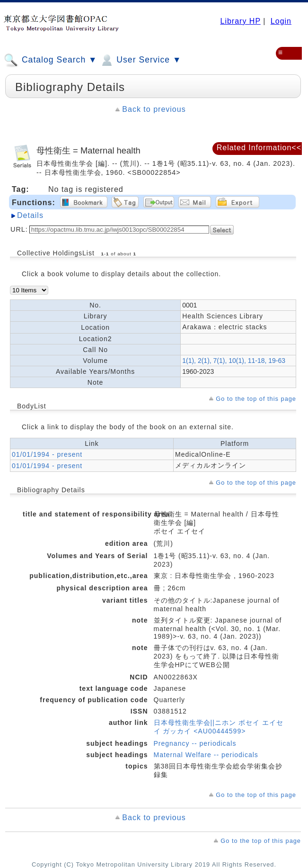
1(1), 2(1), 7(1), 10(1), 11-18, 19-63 (234, 361)
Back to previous (154, 109)
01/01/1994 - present (47, 454)
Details (30, 215)
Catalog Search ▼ (50, 60)
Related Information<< (259, 148)
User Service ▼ (140, 60)
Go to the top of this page (256, 399)
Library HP (240, 21)
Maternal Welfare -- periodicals (206, 755)
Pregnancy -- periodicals (195, 743)
